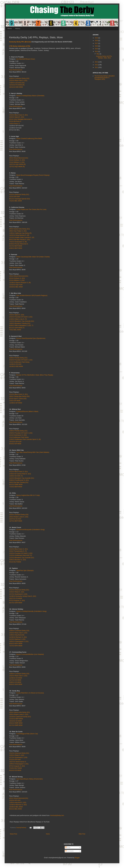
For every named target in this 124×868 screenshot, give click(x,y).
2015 (97, 49)
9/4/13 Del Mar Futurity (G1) (19, 482)
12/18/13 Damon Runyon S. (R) (20, 283)
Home (10, 28)
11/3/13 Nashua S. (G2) (17, 639)
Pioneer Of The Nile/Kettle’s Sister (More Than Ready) (35, 375)
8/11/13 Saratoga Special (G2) (20, 199)
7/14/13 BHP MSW (16, 487)
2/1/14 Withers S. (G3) (17, 162)
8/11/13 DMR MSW (16, 484)
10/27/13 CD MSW (16, 598)
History (18, 28)
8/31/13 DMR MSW (16, 723)
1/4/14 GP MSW (15, 401)
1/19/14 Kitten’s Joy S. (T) (18, 319)
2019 (97, 38)
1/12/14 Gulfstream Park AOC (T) (21, 555)
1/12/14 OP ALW (15, 759)
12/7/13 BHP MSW (16, 521)
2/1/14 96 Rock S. (15, 121)
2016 (97, 46)
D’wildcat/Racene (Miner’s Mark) (27, 411)
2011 (97, 67)
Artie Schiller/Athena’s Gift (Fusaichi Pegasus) (32, 295)
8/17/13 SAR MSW (16, 603)
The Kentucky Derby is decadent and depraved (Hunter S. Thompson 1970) (104, 78)
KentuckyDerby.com (57, 815)
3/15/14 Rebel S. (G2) (17, 592)
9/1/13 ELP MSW (15, 562)
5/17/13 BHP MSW (16, 246)
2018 (97, 41)
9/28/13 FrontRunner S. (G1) (19, 480)
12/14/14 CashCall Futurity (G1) (20, 717)
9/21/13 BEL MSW (16, 809)
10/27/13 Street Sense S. (18, 762)
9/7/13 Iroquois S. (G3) (17, 600)
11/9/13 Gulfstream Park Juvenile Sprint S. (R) (25, 439)
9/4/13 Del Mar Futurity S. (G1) (20, 240)
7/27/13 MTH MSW (16, 646)
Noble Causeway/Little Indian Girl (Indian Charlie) (33, 257)
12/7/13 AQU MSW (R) (17, 167)
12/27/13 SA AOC (15, 519)
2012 (97, 65)
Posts (68, 847)
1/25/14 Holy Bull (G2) (17, 635)
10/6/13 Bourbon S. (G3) (18, 560)
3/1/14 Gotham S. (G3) (17, 160)
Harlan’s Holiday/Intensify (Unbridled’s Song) (31, 611)
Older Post (82, 834)
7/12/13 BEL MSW (16, 201)
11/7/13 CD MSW (15, 680)
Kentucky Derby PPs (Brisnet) (20, 42)
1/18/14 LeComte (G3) (17, 83)
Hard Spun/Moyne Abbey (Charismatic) (29, 779)
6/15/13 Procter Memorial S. (19, 244)
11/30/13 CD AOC (15, 364)
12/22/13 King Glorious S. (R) (19, 235)
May (98, 54)
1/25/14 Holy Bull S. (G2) (18, 802)
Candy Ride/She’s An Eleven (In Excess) (30, 693)
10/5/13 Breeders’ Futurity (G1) (20, 323)
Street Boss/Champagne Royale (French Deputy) (33, 175)
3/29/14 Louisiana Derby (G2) (19, 78)
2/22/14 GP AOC (15, 800)
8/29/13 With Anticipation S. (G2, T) (21, 325)
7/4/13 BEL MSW (15, 330)
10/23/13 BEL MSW (16, 287)
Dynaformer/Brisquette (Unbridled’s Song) (30, 530)
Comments (69, 851)
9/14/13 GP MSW (15, 444)
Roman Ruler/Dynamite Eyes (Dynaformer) (31, 338)
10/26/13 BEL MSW (16, 807)
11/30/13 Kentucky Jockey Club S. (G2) (23, 596)
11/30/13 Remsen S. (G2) (18, 637)
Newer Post (13, 834)
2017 (97, 43)
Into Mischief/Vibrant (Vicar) (26, 59)
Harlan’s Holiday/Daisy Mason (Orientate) (30, 96)
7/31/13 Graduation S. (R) (18, 242)
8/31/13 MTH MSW (16, 643)
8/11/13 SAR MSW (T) (17, 328)
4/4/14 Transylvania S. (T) (18, 551)
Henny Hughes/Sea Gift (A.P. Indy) (28, 495)
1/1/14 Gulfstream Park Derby (19, 362)
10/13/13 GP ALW (15, 442)
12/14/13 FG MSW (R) (17, 85)
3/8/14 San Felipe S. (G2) (18, 231)
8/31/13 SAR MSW (16, 684)
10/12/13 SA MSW (16, 721)
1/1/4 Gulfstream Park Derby (19, 437)
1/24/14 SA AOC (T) (16, 476)
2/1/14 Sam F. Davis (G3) (18, 399)
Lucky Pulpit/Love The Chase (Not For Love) (31, 209)
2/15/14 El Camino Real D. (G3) (20, 474)
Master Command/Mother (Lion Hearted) (30, 654)
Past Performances (16, 70)
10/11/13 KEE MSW (16, 87)
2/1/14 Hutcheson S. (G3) (18, 435)
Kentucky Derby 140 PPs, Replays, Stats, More (104, 57)
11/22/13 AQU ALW (16, 285)
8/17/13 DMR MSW (16, 725)
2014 (97, 51)
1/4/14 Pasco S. (15, 124)
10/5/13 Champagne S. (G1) (19, 641)
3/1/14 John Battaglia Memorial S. (21, 119)
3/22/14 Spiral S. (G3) (17, 117)
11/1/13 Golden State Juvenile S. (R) (22, 237)
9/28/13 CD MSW (15, 682)
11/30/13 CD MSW (16, 678)
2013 (97, 62)
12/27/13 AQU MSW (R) (17, 164)
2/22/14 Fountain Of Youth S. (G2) (21, 317)
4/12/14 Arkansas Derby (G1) (19, 194)
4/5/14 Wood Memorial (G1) (19, 158)
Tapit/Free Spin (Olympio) (25, 570)
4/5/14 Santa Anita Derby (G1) (20, 229)
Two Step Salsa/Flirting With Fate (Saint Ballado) (33, 452)
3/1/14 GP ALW (14, 197)
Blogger (77, 858)
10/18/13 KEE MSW (16, 366)
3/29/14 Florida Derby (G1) (18, 358)
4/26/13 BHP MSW (16, 248)
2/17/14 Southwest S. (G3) (18, 594)
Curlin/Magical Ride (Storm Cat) (27, 734)
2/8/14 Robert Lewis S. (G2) (19, 517)
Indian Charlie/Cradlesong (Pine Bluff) (29, 139)
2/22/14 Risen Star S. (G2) (18, 80)
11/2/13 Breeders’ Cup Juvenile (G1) (22, 321)
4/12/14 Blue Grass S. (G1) (18, 115)
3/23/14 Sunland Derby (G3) (19, 515)
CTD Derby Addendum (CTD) (20, 46)
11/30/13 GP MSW (16, 403)
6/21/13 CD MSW (15, 770)
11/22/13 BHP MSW (16, 719)
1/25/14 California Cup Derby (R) (20, 233)
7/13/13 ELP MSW (16, 768)
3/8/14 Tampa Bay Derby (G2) (19, 396)
